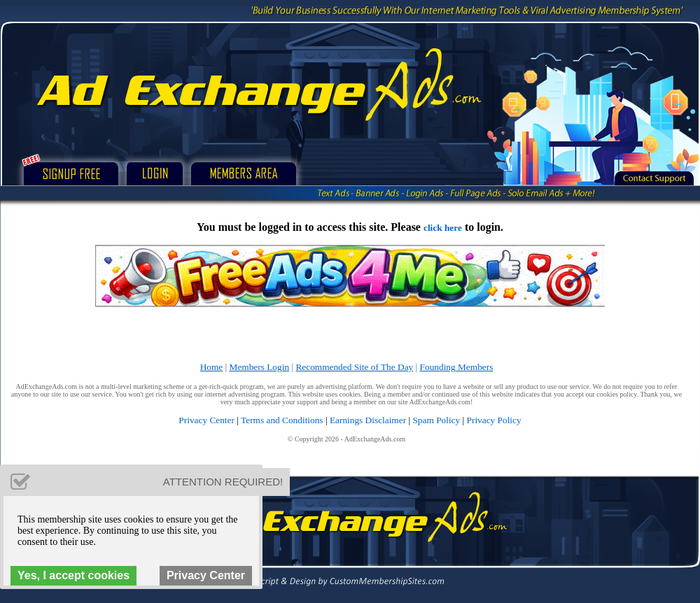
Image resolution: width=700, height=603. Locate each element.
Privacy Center (206, 420)
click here (443, 228)
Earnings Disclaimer (368, 420)
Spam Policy (436, 420)
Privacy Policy (494, 420)
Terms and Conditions (282, 420)
